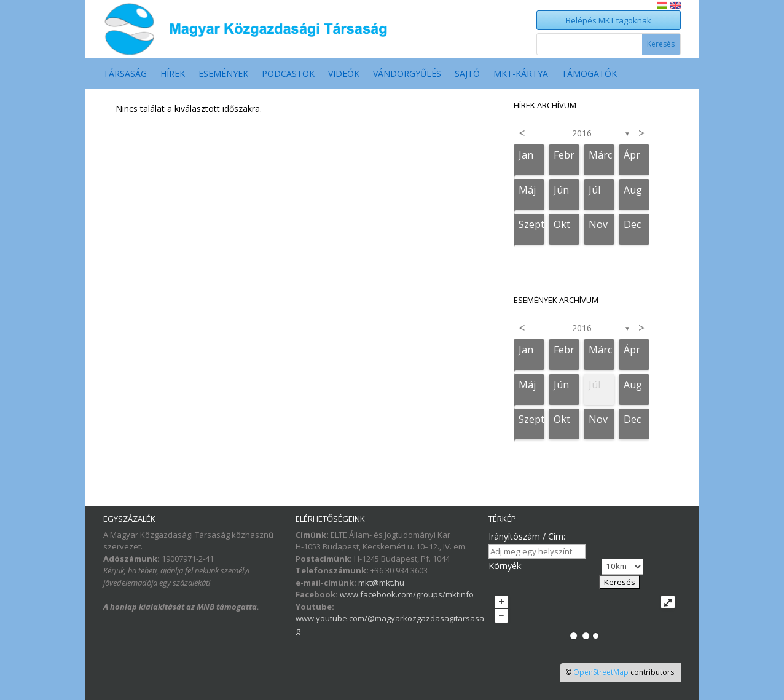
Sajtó (467, 74)
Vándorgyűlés (407, 74)
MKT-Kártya (521, 74)
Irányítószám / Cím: (527, 536)
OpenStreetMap (601, 672)
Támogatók (589, 74)
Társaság (125, 74)
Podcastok (288, 74)
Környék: (506, 566)
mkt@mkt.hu (381, 583)
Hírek (173, 74)
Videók (344, 74)
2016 (582, 133)
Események (223, 74)
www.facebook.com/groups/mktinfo (407, 594)
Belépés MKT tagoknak (609, 20)
